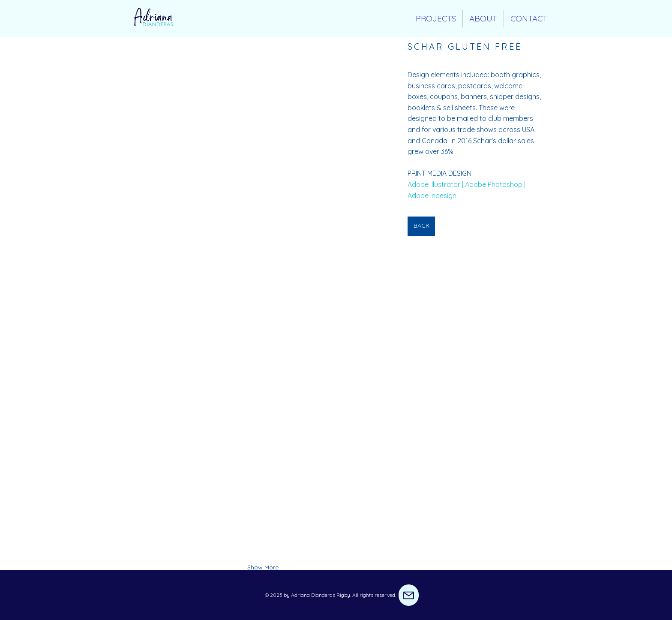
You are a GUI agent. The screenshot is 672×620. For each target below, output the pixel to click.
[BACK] (421, 226)
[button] (263, 122)
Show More (263, 567)
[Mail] (409, 595)
